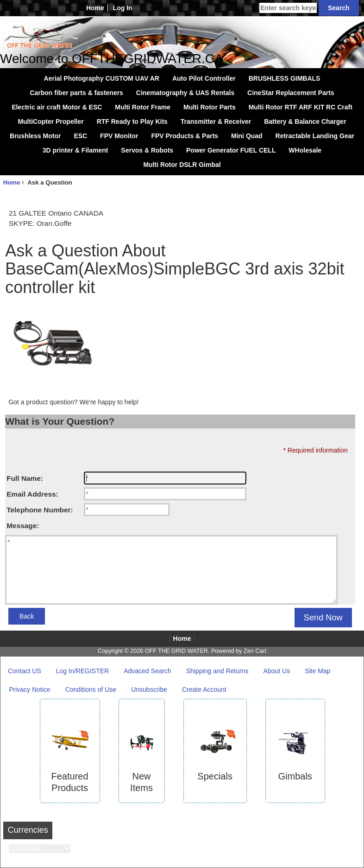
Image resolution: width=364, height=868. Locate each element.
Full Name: (25, 478)
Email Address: (32, 494)
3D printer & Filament (75, 150)
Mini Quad (247, 136)
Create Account (204, 689)
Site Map (317, 671)
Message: (23, 526)
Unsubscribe (149, 689)
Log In (123, 8)
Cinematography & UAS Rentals (185, 93)
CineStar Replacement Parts (291, 93)
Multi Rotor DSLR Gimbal (182, 165)
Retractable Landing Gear (315, 136)
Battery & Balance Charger (305, 121)
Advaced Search (147, 671)
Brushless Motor (35, 136)
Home (95, 8)
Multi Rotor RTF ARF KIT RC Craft (301, 107)
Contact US (25, 671)
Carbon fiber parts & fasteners (76, 93)
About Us (277, 671)
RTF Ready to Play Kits (132, 121)
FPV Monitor (119, 136)
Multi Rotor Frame (143, 107)
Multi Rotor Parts (210, 107)
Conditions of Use (91, 689)
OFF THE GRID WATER (176, 651)
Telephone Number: (40, 510)
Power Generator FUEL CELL (231, 150)
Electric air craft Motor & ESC (57, 107)
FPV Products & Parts (185, 136)
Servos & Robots (147, 150)
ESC (80, 136)
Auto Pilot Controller (204, 78)
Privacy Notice (29, 689)
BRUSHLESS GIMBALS (285, 78)
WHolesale (305, 150)
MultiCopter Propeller (50, 121)
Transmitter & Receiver (216, 121)
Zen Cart (255, 651)
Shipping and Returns (217, 671)
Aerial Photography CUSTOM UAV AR (102, 78)
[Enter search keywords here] (288, 8)
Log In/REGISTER (82, 671)
